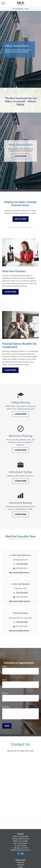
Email (4, 680)
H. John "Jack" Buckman (20, 584)
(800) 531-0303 (24, 839)
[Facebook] (18, 853)
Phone (5, 693)
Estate (21, 867)
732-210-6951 (23, 841)
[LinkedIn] (22, 853)
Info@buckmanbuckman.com (21, 850)
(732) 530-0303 (22, 564)
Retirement (20, 862)
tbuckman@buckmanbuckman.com (22, 631)
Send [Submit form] (7, 726)
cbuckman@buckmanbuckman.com (22, 573)
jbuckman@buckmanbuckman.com (22, 601)
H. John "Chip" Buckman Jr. (20, 555)
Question (6, 707)
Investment (20, 865)
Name (5, 666)
